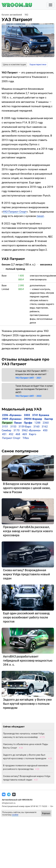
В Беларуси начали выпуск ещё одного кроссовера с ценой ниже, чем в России (27, 488)
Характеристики (38, 65)
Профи (28, 423)
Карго (33, 434)
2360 (46, 423)
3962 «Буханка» (31, 430)
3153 (13, 427)
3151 (5, 427)
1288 (37, 423)
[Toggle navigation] (50, 5)
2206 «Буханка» (12, 415)
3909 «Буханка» (12, 419)
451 (4, 434)
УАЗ (26, 15)
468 (18, 434)
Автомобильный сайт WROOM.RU (17, 800)
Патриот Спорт (11, 438)
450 (45, 430)
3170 (17, 430)
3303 (27, 415)
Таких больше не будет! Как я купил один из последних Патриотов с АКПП (34, 389)
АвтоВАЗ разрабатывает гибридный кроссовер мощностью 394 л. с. (28, 661)
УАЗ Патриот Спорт (15, 212)
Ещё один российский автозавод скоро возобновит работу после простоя (26, 617)
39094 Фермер (33, 419)
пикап (40, 216)
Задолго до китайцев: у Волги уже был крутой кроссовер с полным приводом (27, 704)
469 (25, 434)
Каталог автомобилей (12, 15)
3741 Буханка (41, 415)
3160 (36, 427)
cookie (15, 815)
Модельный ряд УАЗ (22, 409)
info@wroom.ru (9, 803)
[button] (4, 40)
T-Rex (26, 438)
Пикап (18, 423)
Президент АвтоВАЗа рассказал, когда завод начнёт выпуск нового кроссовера (28, 531)
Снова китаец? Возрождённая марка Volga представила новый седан (26, 574)
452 (11, 434)
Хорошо (46, 813)
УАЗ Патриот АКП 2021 (28, 378)
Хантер (49, 419)
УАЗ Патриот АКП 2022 (28, 396)
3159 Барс (25, 427)
